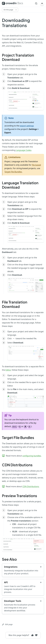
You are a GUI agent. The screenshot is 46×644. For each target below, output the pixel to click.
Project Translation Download (18, 57)
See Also (9, 559)
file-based (36, 165)
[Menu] (42, 3)
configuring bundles (32, 456)
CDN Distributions (17, 465)
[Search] (36, 3)
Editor (8, 370)
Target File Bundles (13, 172)
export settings (27, 126)
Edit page (7, 624)
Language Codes (24, 150)
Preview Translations (20, 496)
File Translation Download (15, 304)
